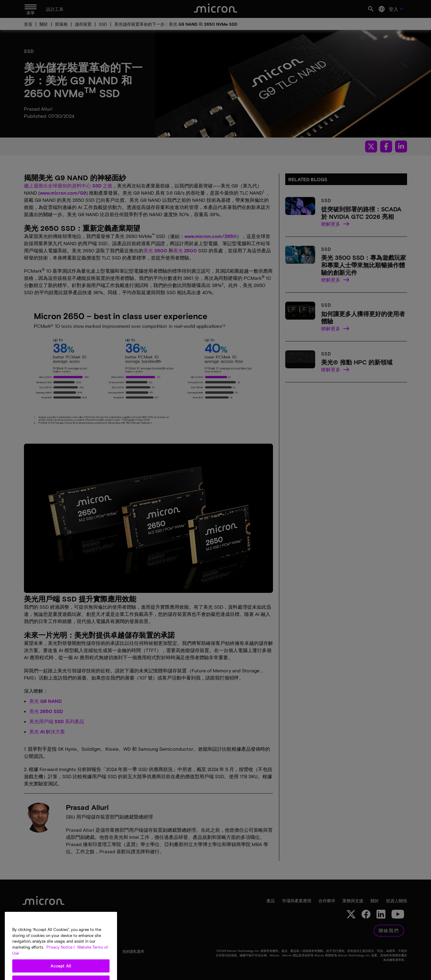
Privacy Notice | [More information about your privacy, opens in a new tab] (60, 971)
